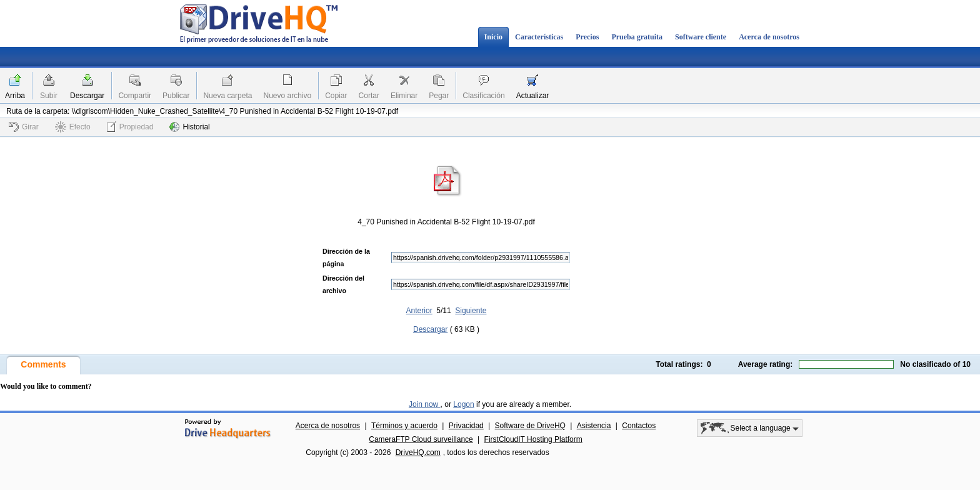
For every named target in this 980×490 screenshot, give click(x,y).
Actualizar (533, 96)
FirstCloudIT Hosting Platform (533, 439)
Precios (587, 37)
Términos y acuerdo (404, 426)
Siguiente (471, 311)
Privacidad (466, 426)
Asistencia (594, 426)
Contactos (639, 426)
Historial (189, 127)
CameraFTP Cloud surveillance (421, 439)
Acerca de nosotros (769, 37)
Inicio (493, 37)
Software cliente (701, 37)
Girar (24, 127)
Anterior (419, 311)
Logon (463, 404)
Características (539, 37)
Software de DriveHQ (530, 426)
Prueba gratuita (637, 37)
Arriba (15, 96)
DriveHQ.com (418, 452)
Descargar (87, 96)
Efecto (73, 127)
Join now (425, 404)
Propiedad (130, 127)
